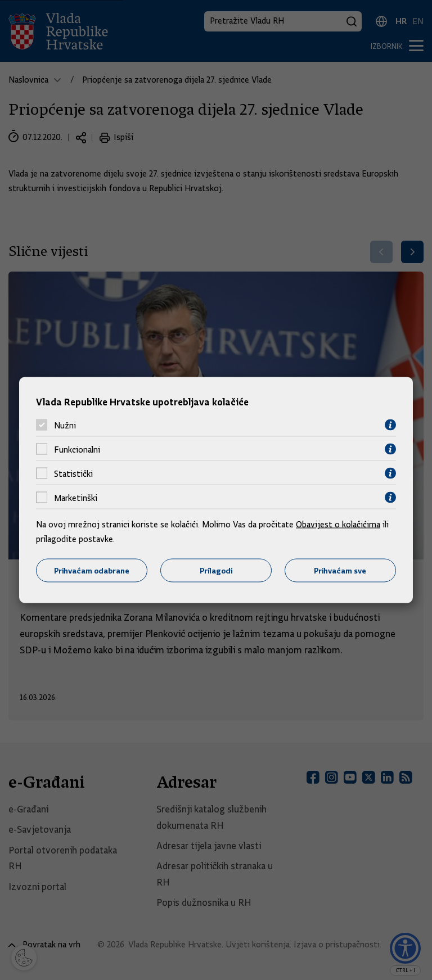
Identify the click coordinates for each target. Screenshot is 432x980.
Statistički (73, 473)
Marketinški (76, 498)
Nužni (65, 425)
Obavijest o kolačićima (338, 525)
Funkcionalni (77, 449)
